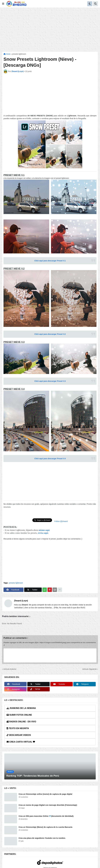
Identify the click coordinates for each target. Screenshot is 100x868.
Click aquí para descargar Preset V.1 (50, 261)
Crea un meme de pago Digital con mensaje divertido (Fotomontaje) (48, 805)
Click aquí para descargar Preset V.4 (50, 459)
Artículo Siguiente (89, 669)
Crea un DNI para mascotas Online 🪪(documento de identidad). (46, 816)
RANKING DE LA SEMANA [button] (21, 708)
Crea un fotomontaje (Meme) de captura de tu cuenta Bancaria (45, 827)
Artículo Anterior (10, 669)
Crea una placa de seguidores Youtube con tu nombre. (42, 838)
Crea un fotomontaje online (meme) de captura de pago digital (45, 794)
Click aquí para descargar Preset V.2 (50, 334)
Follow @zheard (61, 521)
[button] (3, 4)
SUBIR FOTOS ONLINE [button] (19, 715)
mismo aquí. (44, 530)
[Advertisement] (50, 30)
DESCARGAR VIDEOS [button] (19, 735)
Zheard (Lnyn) (21, 601)
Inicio (7, 54)
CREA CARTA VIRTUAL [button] (21, 742)
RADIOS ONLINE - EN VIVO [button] (21, 722)
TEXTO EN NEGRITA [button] (18, 728)
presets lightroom (19, 54)
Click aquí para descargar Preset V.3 (50, 381)
